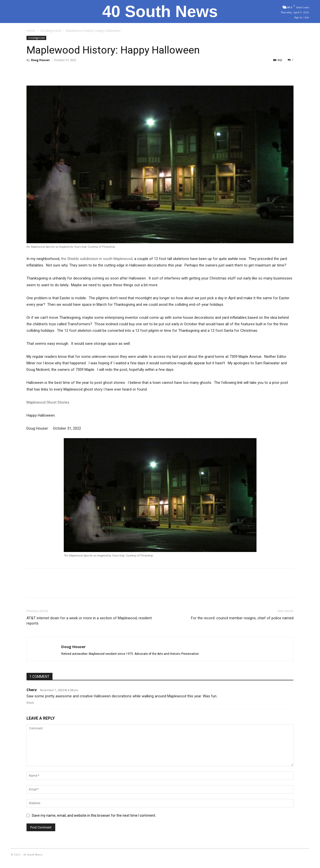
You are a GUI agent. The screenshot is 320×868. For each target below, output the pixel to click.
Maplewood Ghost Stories (48, 402)
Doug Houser (40, 60)
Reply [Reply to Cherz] (30, 703)
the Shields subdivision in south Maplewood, (97, 259)
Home (31, 31)
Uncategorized (50, 31)
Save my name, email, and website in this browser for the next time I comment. (94, 815)
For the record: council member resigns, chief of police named (242, 618)
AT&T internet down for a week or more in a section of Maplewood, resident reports (89, 621)
